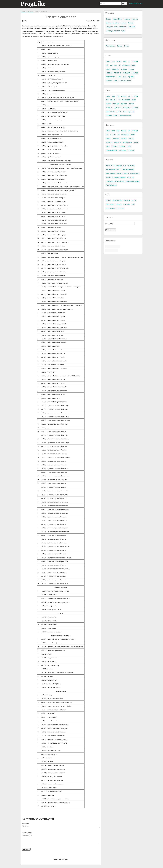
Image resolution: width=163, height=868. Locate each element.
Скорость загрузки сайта (131, 173)
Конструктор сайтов (113, 23)
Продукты (109, 27)
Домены (131, 23)
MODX (134, 200)
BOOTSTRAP (111, 77)
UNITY (119, 77)
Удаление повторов (113, 169)
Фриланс (135, 19)
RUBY (134, 65)
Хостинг (124, 23)
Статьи (108, 19)
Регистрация (138, 3)
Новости (30, 12)
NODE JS (109, 73)
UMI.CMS (127, 204)
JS (129, 61)
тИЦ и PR (130, 177)
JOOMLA (127, 200)
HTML (108, 61)
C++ (115, 65)
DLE (133, 204)
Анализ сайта (111, 173)
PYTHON (135, 61)
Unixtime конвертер (127, 169)
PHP (125, 61)
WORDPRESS (117, 200)
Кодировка (131, 166)
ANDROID (116, 69)
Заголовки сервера (132, 181)
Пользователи (111, 46)
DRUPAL (119, 204)
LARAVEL (135, 73)
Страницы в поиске (119, 177)
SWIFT (108, 69)
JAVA (125, 77)
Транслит (109, 166)
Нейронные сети (126, 81)
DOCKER (109, 81)
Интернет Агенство (121, 27)
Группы (120, 46)
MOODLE (121, 208)
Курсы (123, 31)
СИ (111, 65)
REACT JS (118, 73)
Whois (119, 173)
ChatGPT (132, 27)
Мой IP (108, 177)
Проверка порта (111, 185)
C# (120, 65)
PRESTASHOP (111, 208)
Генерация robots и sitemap (115, 181)
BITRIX (108, 200)
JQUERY (131, 77)
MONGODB (126, 65)
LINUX (116, 81)
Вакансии (127, 19)
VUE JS (131, 69)
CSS (113, 61)
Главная (23, 12)
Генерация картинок (113, 31)
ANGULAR (126, 73)
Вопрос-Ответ (117, 19)
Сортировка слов (120, 166)
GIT (107, 65)
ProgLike (33, 4)
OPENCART (110, 204)
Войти (131, 3)
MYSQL (119, 61)
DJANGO (124, 69)
